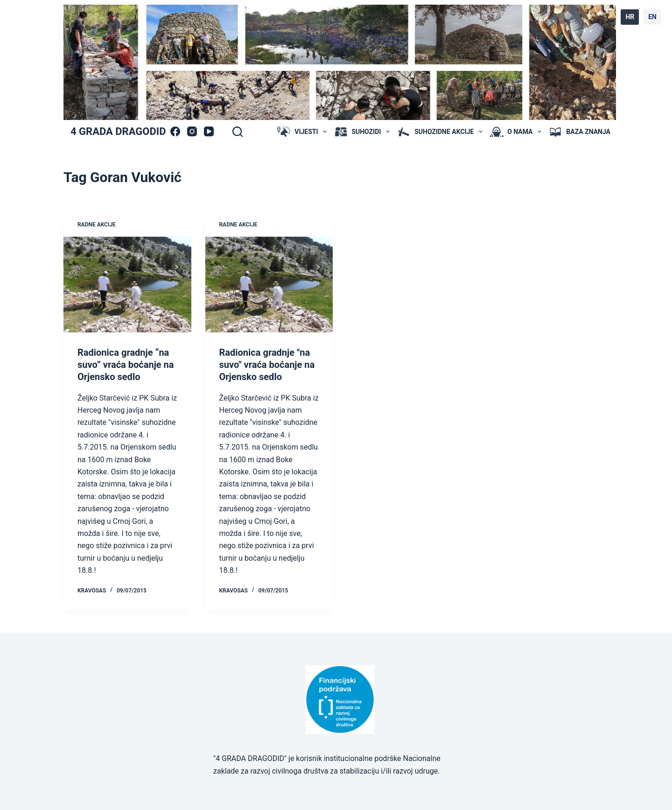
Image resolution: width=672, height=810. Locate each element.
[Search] (238, 132)
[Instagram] (192, 131)
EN (652, 17)
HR (630, 17)
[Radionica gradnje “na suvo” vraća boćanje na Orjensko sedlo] (127, 285)
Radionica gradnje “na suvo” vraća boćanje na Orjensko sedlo (126, 365)
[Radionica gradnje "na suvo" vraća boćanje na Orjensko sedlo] (269, 285)
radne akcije (97, 225)
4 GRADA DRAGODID (118, 131)
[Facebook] (175, 131)
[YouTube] (209, 131)
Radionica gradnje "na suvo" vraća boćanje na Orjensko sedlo (267, 365)
